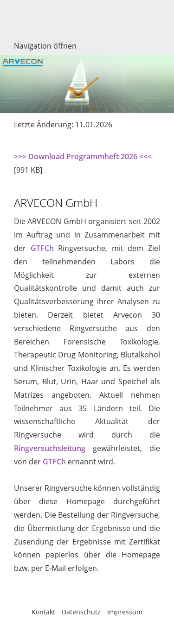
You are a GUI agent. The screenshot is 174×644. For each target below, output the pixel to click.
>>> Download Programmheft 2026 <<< (83, 156)
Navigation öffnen (45, 46)
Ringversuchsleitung (50, 448)
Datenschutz (81, 612)
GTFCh (42, 248)
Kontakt (43, 612)
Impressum (125, 612)
